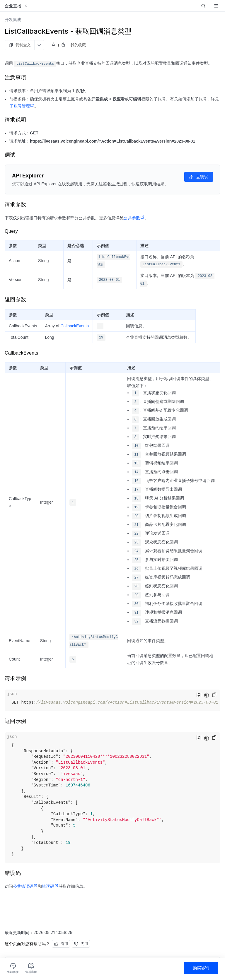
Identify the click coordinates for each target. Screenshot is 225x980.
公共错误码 (25, 886)
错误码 (50, 886)
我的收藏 (78, 45)
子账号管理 (22, 106)
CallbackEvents (75, 326)
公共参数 (134, 218)
